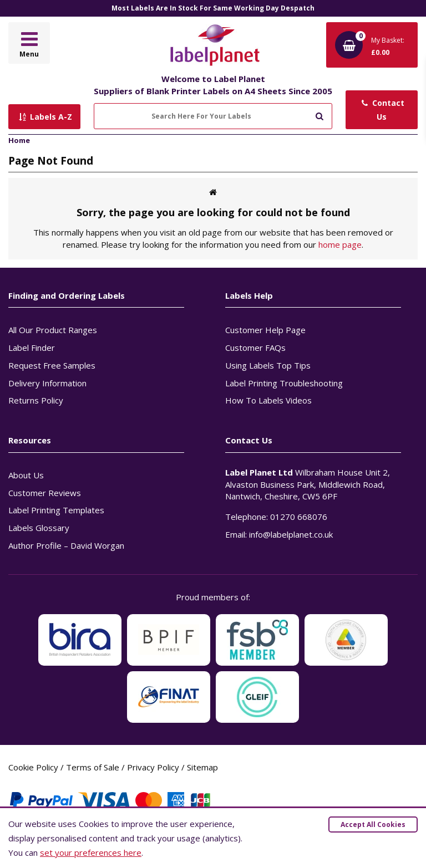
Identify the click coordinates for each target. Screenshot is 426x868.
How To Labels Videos (268, 400)
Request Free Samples (52, 365)
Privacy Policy (153, 767)
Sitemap (202, 767)
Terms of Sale (93, 767)
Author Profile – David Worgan (66, 545)
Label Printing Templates (56, 510)
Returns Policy (36, 400)
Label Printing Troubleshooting (284, 383)
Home (19, 140)
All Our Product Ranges (53, 330)
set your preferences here (91, 852)
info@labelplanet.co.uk (291, 534)
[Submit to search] (319, 115)
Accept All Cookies (373, 824)
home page (340, 244)
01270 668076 (299, 517)
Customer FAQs (255, 348)
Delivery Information (47, 383)
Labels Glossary (39, 528)
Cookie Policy (33, 767)
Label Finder (32, 348)
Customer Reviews (45, 493)
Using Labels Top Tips (268, 365)
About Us (26, 475)
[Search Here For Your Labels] (213, 116)
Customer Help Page (265, 330)
